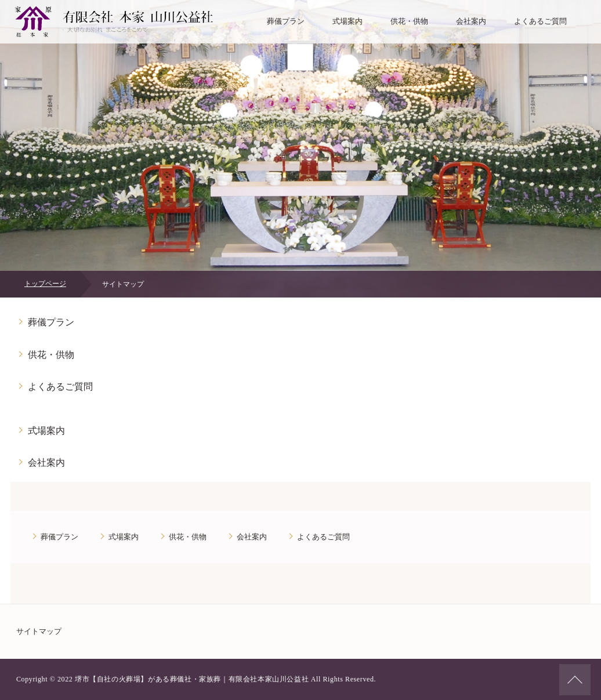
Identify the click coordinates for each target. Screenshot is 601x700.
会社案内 (471, 21)
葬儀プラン (286, 21)
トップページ (45, 284)
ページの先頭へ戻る (575, 680)
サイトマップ (39, 631)
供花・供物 (409, 21)
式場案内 (347, 21)
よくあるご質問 (540, 21)
